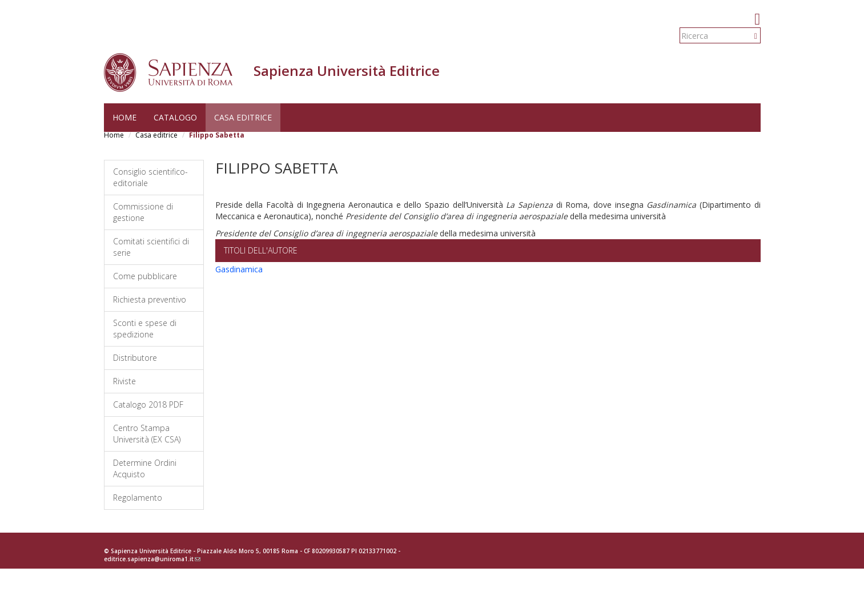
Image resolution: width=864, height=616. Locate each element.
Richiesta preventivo (150, 299)
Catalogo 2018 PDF (148, 404)
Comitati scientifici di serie (151, 247)
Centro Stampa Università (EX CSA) (147, 434)
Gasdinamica (239, 269)
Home (124, 117)
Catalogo (175, 117)
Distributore (135, 358)
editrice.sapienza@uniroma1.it (152, 559)
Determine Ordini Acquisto (145, 468)
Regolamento (138, 498)
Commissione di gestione (143, 212)
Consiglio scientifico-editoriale (150, 177)
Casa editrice (243, 117)
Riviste (124, 381)
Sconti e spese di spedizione (145, 329)
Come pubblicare (145, 276)
